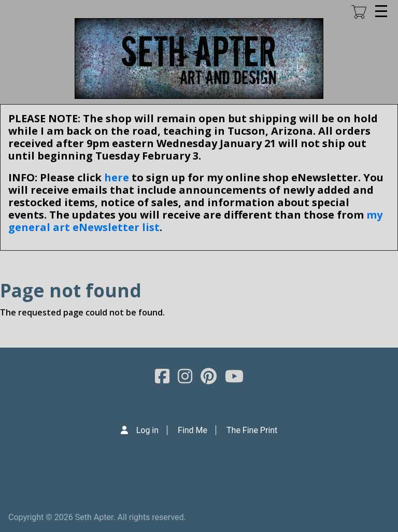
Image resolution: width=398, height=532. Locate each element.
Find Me (193, 430)
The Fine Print (252, 430)
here (117, 177)
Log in (147, 430)
